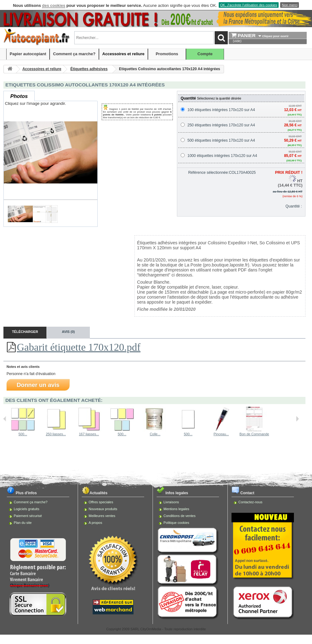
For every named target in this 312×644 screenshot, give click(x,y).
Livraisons (171, 502)
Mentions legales (176, 509)
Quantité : (294, 206)
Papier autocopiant (28, 54)
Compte (205, 54)
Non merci (290, 5)
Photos (19, 96)
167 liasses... (89, 434)
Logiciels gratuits (27, 509)
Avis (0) (68, 332)
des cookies (54, 5)
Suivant (297, 419)
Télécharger (25, 332)
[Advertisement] (156, 460)
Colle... (155, 434)
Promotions (167, 54)
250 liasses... (56, 434)
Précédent (5, 419)
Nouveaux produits (103, 509)
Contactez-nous (250, 502)
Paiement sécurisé (28, 516)
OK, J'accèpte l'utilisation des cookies (249, 5)
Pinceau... (221, 434)
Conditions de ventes (180, 516)
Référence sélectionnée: (208, 173)
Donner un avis (38, 385)
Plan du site (23, 523)
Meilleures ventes (102, 516)
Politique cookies (176, 523)
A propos (95, 523)
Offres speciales (101, 502)
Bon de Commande (254, 434)
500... (23, 434)
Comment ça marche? (74, 54)
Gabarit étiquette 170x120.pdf (79, 347)
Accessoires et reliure (123, 54)
